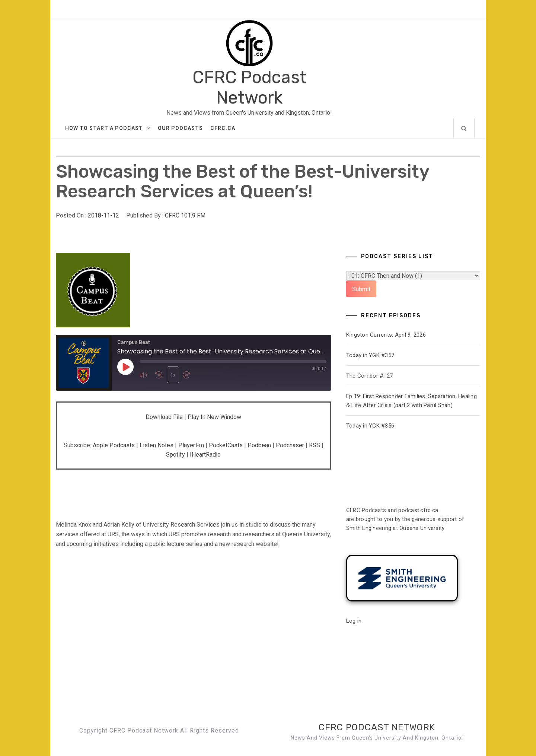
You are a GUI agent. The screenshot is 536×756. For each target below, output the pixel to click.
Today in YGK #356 (370, 426)
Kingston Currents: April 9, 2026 (386, 335)
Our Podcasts (180, 128)
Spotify (176, 455)
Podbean (259, 445)
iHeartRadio (205, 455)
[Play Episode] (125, 367)
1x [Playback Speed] (173, 375)
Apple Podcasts (114, 445)
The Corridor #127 (369, 376)
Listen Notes (157, 445)
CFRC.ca (223, 128)
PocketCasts (226, 445)
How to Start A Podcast (108, 128)
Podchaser (290, 445)
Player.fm (191, 445)
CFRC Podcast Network (249, 88)
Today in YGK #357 (370, 355)
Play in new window (214, 417)
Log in (354, 621)
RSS (315, 445)
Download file (164, 417)
